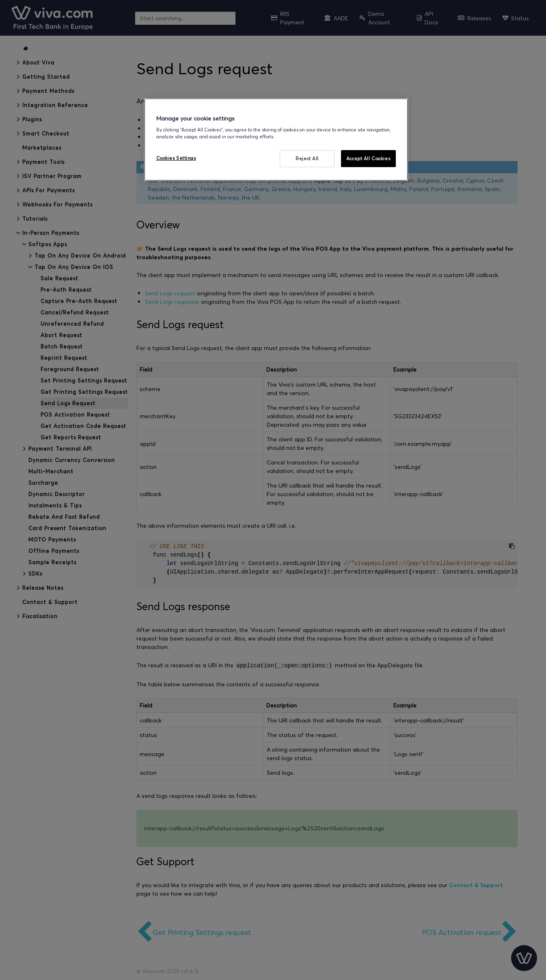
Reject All (307, 158)
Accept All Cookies (368, 158)
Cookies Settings (176, 158)
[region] (276, 140)
